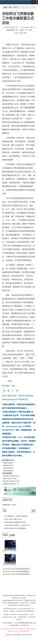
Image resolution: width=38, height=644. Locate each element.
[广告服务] (29, 596)
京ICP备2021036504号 (24, 605)
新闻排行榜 (7, 500)
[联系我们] (23, 596)
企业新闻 (12, 535)
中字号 (21, 33)
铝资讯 (22, 30)
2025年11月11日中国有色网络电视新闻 (10, 551)
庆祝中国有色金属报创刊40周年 (15, 522)
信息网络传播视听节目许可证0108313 (13, 600)
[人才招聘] (23, 598)
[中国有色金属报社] (8, 596)
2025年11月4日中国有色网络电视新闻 (10, 565)
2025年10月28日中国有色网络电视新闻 (16, 574)
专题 (4, 511)
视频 (5, 535)
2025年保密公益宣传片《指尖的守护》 (18, 525)
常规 (25, 33)
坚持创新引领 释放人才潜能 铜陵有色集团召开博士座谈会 (12, 476)
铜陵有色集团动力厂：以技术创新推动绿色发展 (9, 463)
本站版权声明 (24, 631)
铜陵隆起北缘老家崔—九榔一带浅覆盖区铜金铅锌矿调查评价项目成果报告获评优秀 (12, 484)
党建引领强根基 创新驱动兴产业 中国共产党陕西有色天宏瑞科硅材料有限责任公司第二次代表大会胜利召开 (9, 471)
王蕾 (30, 30)
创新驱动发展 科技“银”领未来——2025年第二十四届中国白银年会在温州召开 (9, 468)
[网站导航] (17, 596)
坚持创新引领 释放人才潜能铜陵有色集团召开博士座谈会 (12, 481)
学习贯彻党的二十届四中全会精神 (16, 516)
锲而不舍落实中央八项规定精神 (15, 528)
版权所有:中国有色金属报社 (14, 629)
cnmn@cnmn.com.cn (8, 617)
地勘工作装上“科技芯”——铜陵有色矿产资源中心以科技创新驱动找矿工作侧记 (12, 478)
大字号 (16, 33)
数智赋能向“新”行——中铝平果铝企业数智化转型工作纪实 (9, 465)
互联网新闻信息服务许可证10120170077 (18, 603)
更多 (33, 511)
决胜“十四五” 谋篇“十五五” (13, 519)
